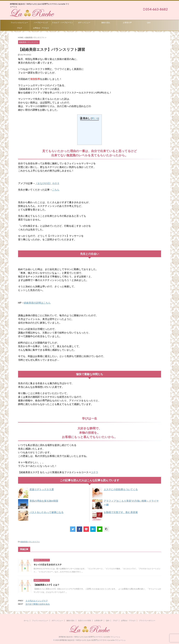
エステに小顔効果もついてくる (121, 489)
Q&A (149, 23)
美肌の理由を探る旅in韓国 (44, 501)
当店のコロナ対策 (84, 621)
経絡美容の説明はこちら (37, 303)
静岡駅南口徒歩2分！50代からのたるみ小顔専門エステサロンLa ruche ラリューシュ (89, 637)
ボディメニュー (84, 23)
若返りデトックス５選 (42, 489)
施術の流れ (106, 23)
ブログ (19, 28)
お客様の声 (127, 23)
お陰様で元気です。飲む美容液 (121, 512)
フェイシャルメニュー (19, 23)
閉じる (95, 118)
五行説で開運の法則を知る (38, 604)
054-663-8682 (156, 9)
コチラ (95, 472)
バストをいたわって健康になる (47, 512)
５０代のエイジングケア (37, 601)
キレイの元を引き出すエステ (48, 565)
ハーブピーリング (41, 23)
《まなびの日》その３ (47, 183)
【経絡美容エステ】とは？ (47, 585)
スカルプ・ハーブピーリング (62, 23)
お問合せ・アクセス (41, 28)
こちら (56, 190)
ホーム (26, 621)
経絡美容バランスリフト (30, 542)
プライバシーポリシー (147, 621)
